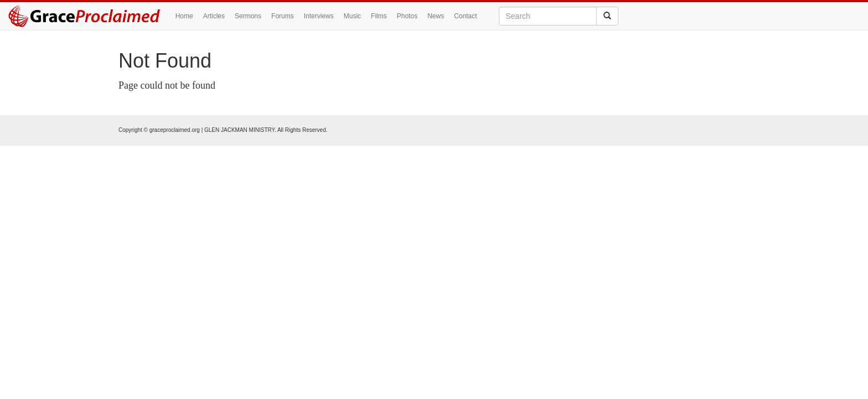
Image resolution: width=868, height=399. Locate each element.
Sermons (248, 16)
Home (184, 16)
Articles (214, 16)
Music (352, 16)
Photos (407, 16)
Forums (283, 16)
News (436, 16)
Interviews (319, 16)
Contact (465, 16)
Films (379, 16)
